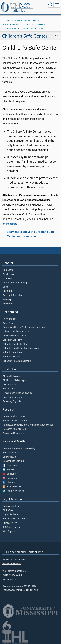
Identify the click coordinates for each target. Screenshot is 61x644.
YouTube (9, 474)
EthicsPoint (9, 510)
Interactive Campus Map (15, 283)
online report (10, 224)
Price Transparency (12, 397)
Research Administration (15, 429)
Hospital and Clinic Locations (17, 393)
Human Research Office (15, 421)
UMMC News (9, 457)
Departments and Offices (27, 20)
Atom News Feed (13, 491)
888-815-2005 (32, 590)
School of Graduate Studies (17, 344)
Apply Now (8, 323)
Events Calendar (11, 453)
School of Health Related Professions (21, 348)
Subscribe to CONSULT (14, 461)
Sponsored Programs (14, 433)
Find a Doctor (10, 389)
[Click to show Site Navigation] (57, 5)
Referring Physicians (13, 401)
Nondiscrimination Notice (16, 519)
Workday (7, 304)
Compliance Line (11, 506)
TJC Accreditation (12, 527)
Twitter (8, 470)
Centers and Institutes (14, 417)
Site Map (7, 300)
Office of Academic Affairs (16, 332)
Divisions (42, 24)
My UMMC (8, 291)
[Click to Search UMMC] (51, 5)
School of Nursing (12, 357)
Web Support (9, 531)
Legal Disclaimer (11, 514)
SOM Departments (11, 24)
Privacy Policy (10, 523)
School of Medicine (12, 353)
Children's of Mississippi (15, 380)
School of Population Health (17, 361)
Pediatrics (18, 11)
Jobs (5, 287)
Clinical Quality (10, 385)
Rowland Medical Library (15, 336)
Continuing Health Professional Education (24, 327)
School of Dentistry (12, 340)
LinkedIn (9, 482)
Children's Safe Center (34, 28)
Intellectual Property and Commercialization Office (28, 425)
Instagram (10, 478)
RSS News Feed (13, 487)
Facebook (10, 465)
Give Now (8, 279)
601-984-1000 (30, 586)
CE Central (8, 270)
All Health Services (12, 376)
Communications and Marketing (19, 449)
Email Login (9, 274)
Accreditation (10, 319)
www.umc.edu (9, 579)
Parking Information (13, 295)
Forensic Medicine (11, 28)
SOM (8, 20)
